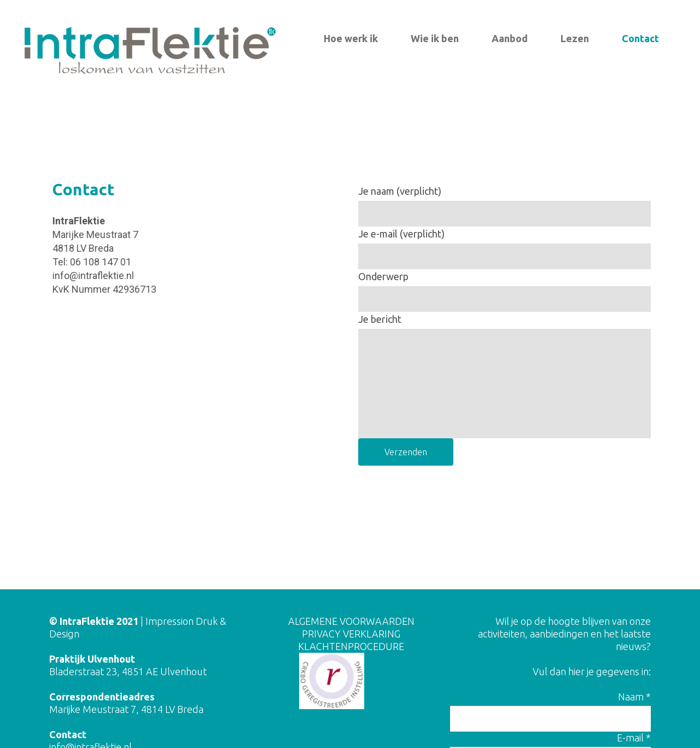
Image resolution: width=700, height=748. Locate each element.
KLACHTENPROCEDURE (351, 646)
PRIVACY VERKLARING (351, 634)
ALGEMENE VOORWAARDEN (351, 621)
